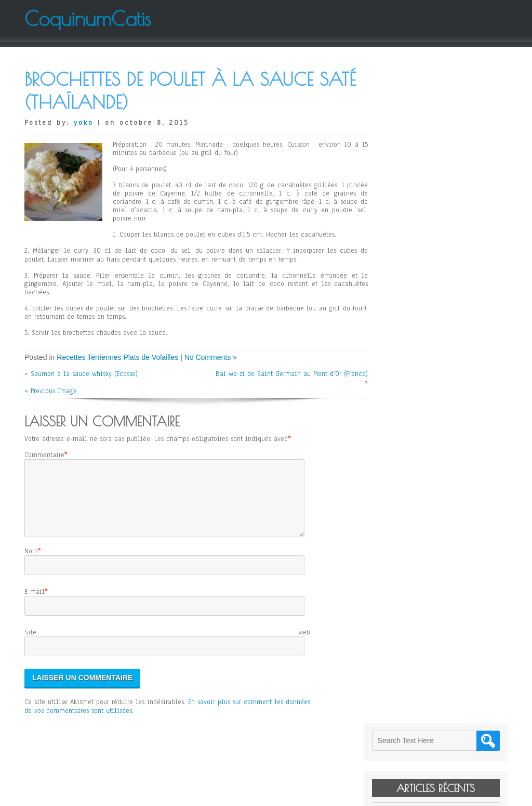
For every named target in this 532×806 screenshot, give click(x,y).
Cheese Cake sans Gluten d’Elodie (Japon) (447, 188)
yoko (84, 123)
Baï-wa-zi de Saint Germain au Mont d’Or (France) (300, 378)
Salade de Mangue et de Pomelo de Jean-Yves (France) (447, 226)
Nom (31, 564)
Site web (167, 645)
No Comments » (211, 357)
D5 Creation (297, 794)
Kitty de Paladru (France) (431, 170)
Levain (404, 155)
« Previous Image (51, 391)
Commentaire (44, 455)
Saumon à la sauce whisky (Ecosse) (84, 374)
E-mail (35, 604)
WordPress (370, 794)
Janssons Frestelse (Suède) (433, 207)
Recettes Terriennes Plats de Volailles (117, 357)
